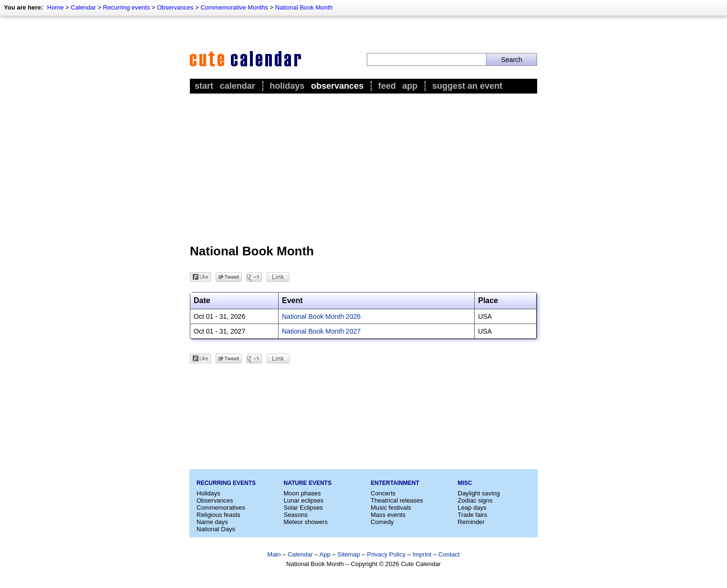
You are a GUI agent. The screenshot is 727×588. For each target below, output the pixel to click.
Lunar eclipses (304, 500)
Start (204, 86)
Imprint (422, 554)
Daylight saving (479, 493)
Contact (449, 554)
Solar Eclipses (303, 508)
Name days (212, 522)
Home (56, 7)
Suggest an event (467, 86)
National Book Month (304, 7)
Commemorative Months (234, 7)
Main (274, 554)
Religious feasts (218, 515)
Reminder (471, 522)
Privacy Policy (386, 554)
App (410, 86)
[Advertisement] (363, 168)
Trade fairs (473, 515)
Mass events (388, 515)
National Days (216, 529)
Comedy (382, 522)
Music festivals (391, 508)
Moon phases (302, 493)
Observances (175, 7)
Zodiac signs (475, 500)
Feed (387, 86)
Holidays (287, 86)
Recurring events (126, 7)
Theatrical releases (397, 500)
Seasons (296, 515)
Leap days (472, 508)
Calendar (83, 7)
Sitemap (349, 554)
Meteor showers (306, 522)
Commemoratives (221, 508)
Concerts (383, 493)
